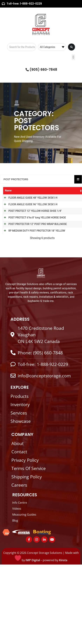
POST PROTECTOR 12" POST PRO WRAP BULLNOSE (16, 285)
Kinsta (63, 640)
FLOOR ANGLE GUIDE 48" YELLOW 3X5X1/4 (17, 203)
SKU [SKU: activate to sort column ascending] (49, 191)
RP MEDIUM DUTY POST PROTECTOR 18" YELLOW (16, 305)
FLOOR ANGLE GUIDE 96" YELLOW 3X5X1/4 (17, 221)
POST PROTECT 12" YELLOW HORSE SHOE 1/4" (16, 241)
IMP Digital (33, 640)
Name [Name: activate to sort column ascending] (8, 191)
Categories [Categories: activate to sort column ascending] (35, 191)
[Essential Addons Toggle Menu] (78, 179)
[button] (73, 57)
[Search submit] (71, 47)
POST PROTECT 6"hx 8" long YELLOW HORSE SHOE (17, 263)
